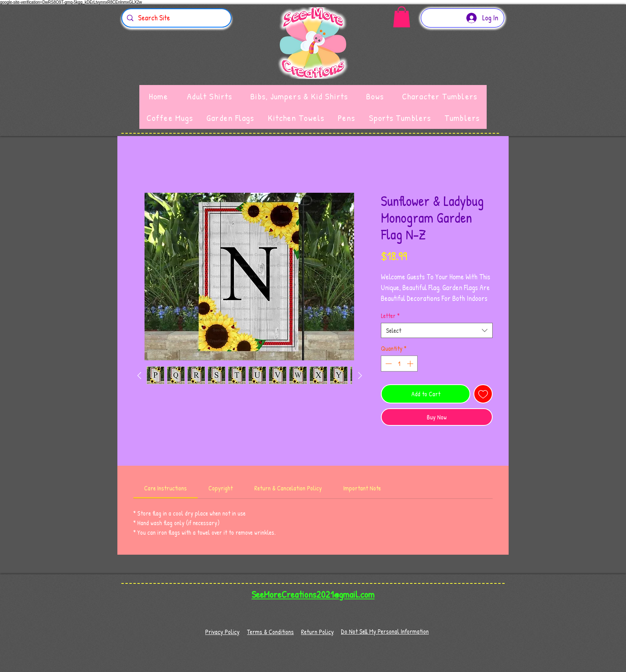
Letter (390, 316)
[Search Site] (176, 18)
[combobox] (437, 330)
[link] (165, 488)
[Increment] (411, 364)
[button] (402, 17)
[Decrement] (388, 364)
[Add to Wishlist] (483, 394)
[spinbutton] (399, 364)
